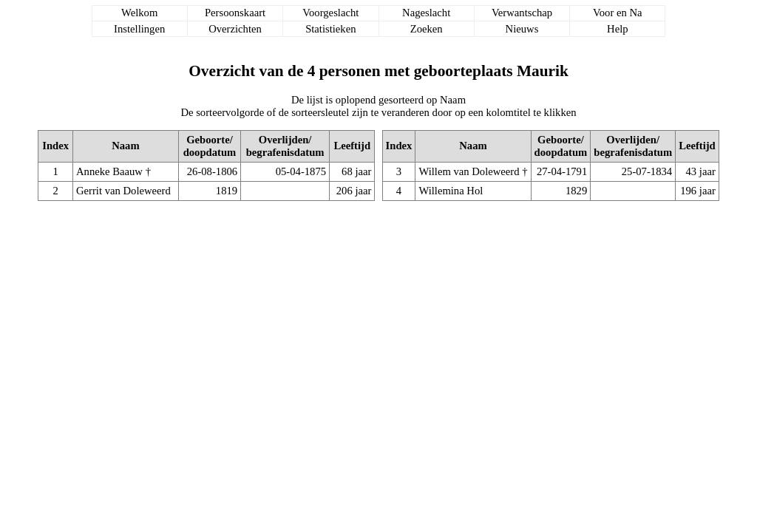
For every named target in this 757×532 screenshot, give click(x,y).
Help (618, 29)
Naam (125, 146)
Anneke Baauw (109, 171)
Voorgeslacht (330, 13)
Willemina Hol (451, 191)
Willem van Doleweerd (469, 171)
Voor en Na (617, 13)
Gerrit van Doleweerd (123, 191)
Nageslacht (426, 13)
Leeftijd (352, 146)
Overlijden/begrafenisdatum (285, 146)
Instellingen (139, 29)
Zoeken (427, 29)
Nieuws (522, 29)
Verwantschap (522, 13)
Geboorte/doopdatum (210, 146)
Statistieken (330, 29)
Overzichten (235, 29)
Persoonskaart (235, 13)
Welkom (139, 13)
